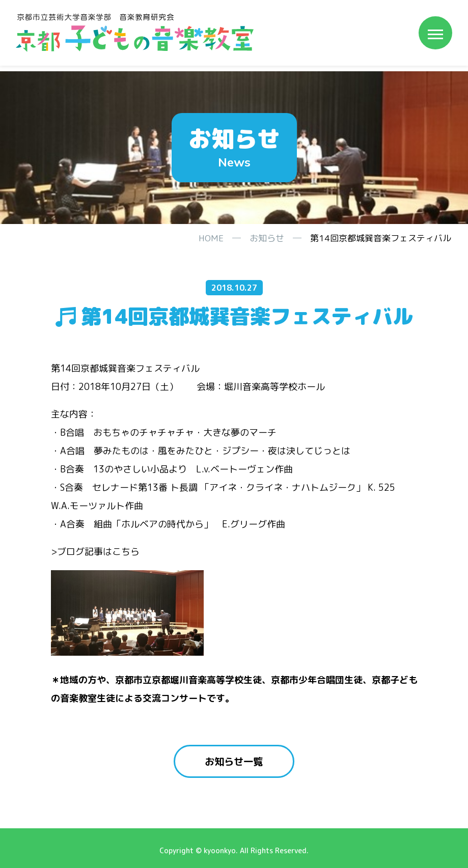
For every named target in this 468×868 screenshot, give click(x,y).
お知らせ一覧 (234, 762)
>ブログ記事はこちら (95, 552)
